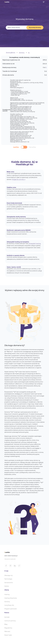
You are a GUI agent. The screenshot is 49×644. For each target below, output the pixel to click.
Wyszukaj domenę (35, 28)
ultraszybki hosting (35, 244)
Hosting (7, 594)
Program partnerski (11, 609)
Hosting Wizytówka (11, 598)
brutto (33, 147)
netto (16, 147)
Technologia (8, 579)
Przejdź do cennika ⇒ (19, 179)
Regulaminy (8, 628)
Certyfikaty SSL (9, 605)
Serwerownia (9, 583)
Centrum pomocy (10, 621)
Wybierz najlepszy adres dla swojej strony (25, 290)
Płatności (7, 631)
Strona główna (11, 53)
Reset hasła (8, 635)
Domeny (22, 53)
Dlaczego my (9, 575)
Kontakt (7, 617)
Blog (6, 624)
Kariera (7, 586)
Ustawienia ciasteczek (10, 559)
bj (29, 53)
